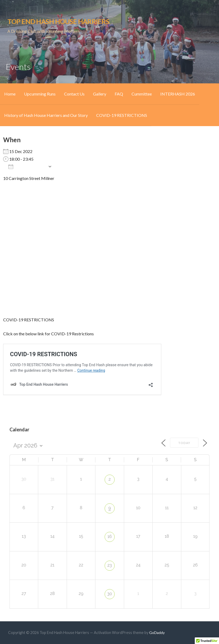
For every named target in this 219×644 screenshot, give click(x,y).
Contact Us (74, 94)
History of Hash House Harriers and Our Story (46, 115)
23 (110, 565)
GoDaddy (157, 633)
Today (184, 443)
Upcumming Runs (40, 94)
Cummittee (142, 94)
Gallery (100, 94)
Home (10, 94)
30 (110, 594)
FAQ (119, 94)
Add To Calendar (27, 166)
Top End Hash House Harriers (58, 21)
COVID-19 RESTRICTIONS (122, 115)
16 (110, 536)
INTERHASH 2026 (178, 94)
